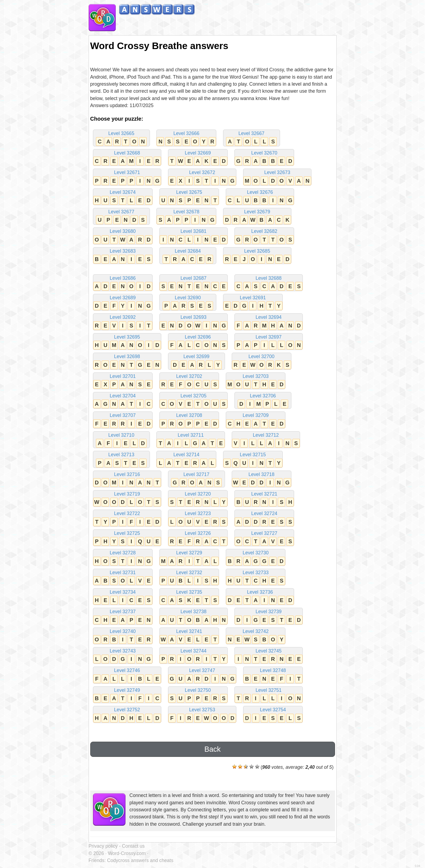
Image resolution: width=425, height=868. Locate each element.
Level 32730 (256, 558)
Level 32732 (189, 578)
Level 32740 (123, 636)
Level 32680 (123, 236)
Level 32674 (123, 197)
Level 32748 (273, 675)
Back (212, 749)
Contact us (133, 846)
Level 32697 (269, 342)
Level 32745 (269, 656)
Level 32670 (264, 158)
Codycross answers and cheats (140, 860)
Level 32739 (269, 617)
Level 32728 (123, 558)
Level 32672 (202, 177)
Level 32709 (256, 420)
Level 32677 (121, 217)
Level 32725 (127, 538)
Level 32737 (123, 617)
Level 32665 (121, 138)
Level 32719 (127, 499)
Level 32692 (123, 322)
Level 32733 (256, 578)
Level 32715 (253, 460)
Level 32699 (197, 361)
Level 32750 (198, 695)
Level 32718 (262, 479)
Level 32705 (194, 401)
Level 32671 (127, 177)
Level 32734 (123, 597)
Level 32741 (189, 636)
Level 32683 (123, 256)
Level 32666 (186, 138)
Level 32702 (189, 381)
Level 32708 (189, 420)
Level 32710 (121, 440)
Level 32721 (264, 499)
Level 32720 (198, 499)
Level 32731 (123, 578)
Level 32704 (123, 401)
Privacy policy (103, 846)
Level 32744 (194, 656)
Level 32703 (256, 381)
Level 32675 (189, 197)
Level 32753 (202, 715)
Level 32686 (123, 283)
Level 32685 (257, 256)
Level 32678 (186, 217)
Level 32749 (127, 695)
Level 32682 (264, 236)
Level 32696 (198, 342)
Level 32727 (264, 538)
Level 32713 (121, 460)
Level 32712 (266, 440)
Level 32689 (123, 303)
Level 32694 (269, 322)
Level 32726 (198, 538)
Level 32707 (123, 420)
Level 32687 (194, 283)
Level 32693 (194, 322)
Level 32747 (202, 675)
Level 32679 (257, 217)
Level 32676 (260, 197)
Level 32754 (273, 715)
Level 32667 (252, 138)
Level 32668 (127, 158)
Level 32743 (123, 656)
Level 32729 (189, 558)
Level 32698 (127, 361)
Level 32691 (253, 303)
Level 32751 (269, 695)
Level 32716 (127, 479)
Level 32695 (127, 342)
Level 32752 (127, 715)
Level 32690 (188, 303)
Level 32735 (189, 597)
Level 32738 (194, 617)
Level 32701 (123, 381)
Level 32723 (198, 518)
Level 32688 (269, 283)
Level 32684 (188, 256)
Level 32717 (197, 479)
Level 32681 (194, 236)
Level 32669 (198, 158)
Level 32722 (127, 518)
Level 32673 (277, 177)
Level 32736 (260, 597)
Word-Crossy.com (127, 853)
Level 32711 (191, 440)
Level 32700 (262, 361)
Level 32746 (127, 675)
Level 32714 (186, 460)
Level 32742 (256, 636)
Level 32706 (263, 401)
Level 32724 (264, 518)
